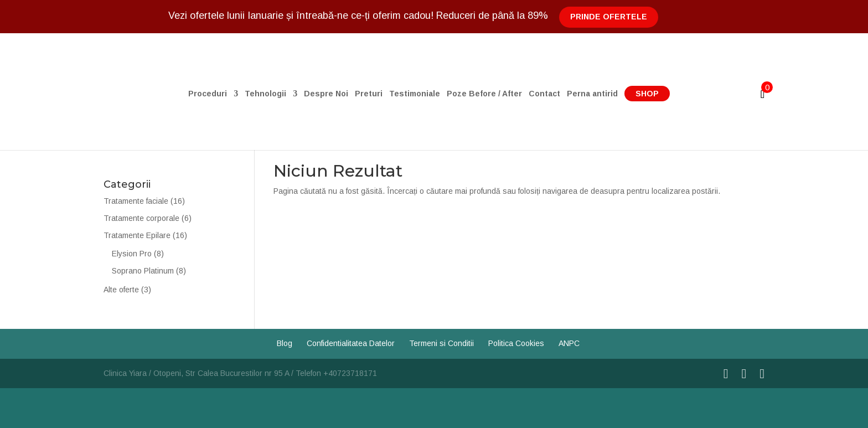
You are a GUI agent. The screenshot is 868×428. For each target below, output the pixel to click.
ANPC (569, 343)
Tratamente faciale (136, 201)
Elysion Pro (132, 254)
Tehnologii (265, 94)
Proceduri (208, 94)
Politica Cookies (516, 343)
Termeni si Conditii (441, 343)
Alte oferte (121, 290)
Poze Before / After (484, 94)
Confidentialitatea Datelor (351, 343)
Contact (544, 94)
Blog (285, 343)
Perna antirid (592, 94)
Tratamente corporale (141, 218)
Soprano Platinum (143, 271)
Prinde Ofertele (609, 17)
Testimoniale (415, 94)
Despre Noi (326, 94)
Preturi (369, 94)
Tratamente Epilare (137, 235)
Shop (647, 94)
